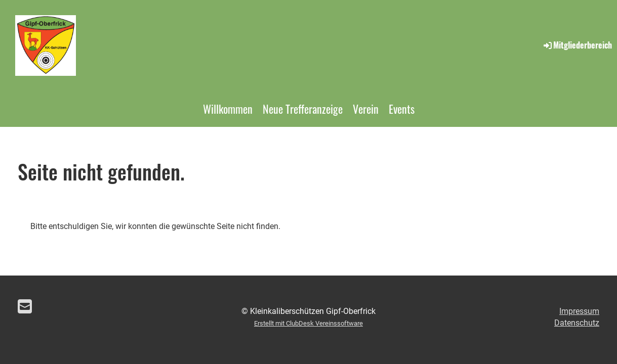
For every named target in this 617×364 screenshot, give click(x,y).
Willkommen (228, 109)
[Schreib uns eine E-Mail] (25, 307)
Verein (366, 109)
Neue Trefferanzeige (303, 109)
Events (402, 109)
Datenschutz (577, 323)
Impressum (579, 311)
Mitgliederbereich (577, 45)
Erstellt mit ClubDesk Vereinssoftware (308, 323)
